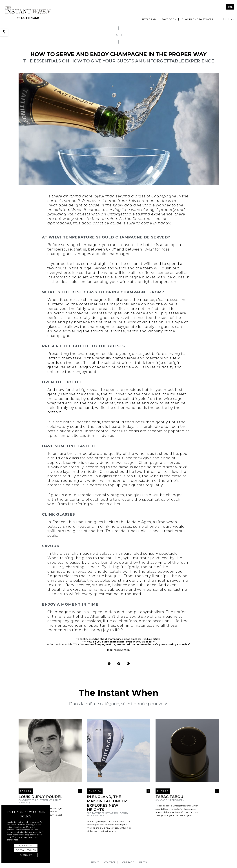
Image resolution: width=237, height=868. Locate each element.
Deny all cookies (26, 850)
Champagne (164, 196)
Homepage (127, 862)
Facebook (169, 19)
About (95, 862)
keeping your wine (111, 282)
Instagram (149, 19)
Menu (230, 7)
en (233, 19)
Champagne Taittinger (198, 19)
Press (143, 862)
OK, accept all (26, 846)
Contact (110, 862)
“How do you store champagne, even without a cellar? (119, 642)
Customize (26, 855)
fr (225, 19)
